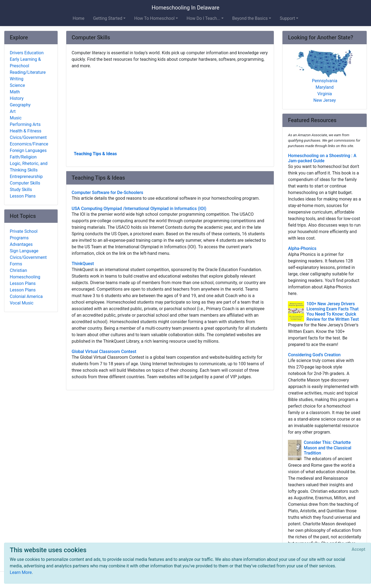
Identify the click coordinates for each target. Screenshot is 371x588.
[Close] (359, 549)
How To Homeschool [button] (154, 18)
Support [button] (287, 18)
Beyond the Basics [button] (250, 18)
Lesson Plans (23, 196)
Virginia (325, 94)
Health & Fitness (26, 131)
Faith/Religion (23, 157)
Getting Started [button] (108, 18)
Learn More (21, 572)
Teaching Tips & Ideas (95, 154)
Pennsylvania (325, 81)
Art (13, 111)
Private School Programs (24, 235)
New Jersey (325, 100)
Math (15, 92)
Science (17, 85)
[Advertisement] (170, 109)
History (17, 98)
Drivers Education (27, 53)
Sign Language (24, 251)
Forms (16, 264)
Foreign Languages (28, 150)
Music (16, 118)
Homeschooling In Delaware (185, 8)
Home (79, 18)
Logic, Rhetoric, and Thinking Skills (29, 167)
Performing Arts (25, 124)
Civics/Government (28, 137)
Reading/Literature (28, 72)
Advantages (21, 244)
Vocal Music (22, 303)
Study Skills (21, 190)
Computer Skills (25, 183)
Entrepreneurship (26, 177)
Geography (20, 105)
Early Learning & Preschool (25, 63)
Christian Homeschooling (25, 274)
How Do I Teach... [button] (203, 18)
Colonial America (26, 296)
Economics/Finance (29, 144)
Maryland (325, 87)
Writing (17, 79)
